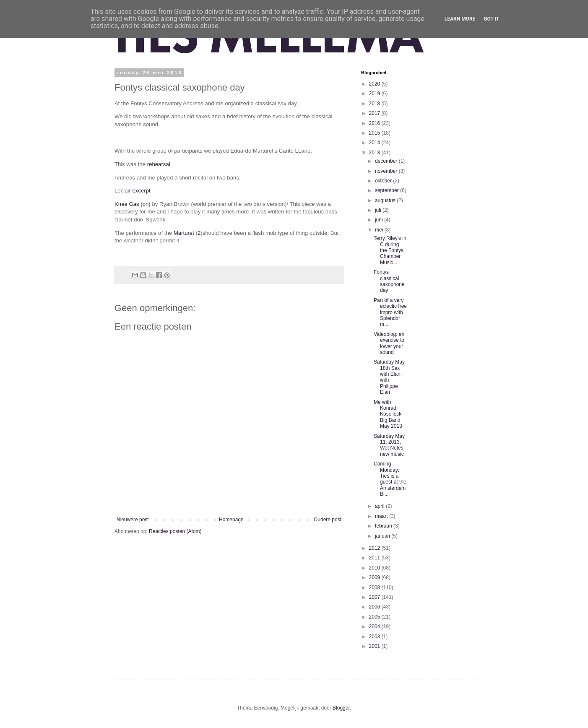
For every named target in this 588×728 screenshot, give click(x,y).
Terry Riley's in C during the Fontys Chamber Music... (390, 250)
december (387, 161)
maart (382, 516)
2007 (375, 597)
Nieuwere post (133, 520)
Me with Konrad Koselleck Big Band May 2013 (388, 414)
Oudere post (328, 520)
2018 (375, 104)
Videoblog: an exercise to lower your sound (389, 343)
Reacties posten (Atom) (175, 531)
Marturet (184, 233)
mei (380, 230)
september (388, 190)
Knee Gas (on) (133, 204)
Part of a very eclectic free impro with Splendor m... (390, 312)
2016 (375, 123)
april (380, 506)
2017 (375, 113)
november (387, 171)
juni (380, 220)
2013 (375, 153)
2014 (375, 143)
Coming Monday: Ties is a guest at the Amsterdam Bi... (390, 479)
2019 (375, 94)
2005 (375, 617)
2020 (375, 84)
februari (384, 526)
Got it (491, 19)
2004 (375, 627)
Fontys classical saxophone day (389, 281)
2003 (375, 637)
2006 (375, 607)
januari (383, 536)
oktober (384, 181)
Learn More (460, 19)
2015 (375, 133)
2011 (375, 558)
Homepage (231, 520)
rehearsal (159, 164)
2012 (375, 548)
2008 (375, 588)
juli (379, 210)
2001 (375, 646)
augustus (386, 200)
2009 (375, 577)
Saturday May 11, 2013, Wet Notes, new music (389, 445)
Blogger (341, 708)
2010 (375, 568)
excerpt (142, 191)
